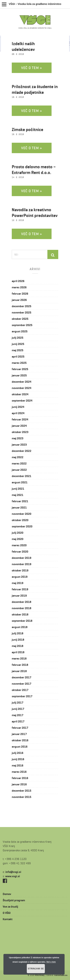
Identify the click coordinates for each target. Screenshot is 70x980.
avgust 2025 (20, 331)
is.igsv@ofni (13, 872)
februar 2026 (20, 294)
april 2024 (18, 413)
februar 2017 (20, 728)
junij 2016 (18, 759)
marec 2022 (19, 463)
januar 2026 (19, 300)
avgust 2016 (20, 747)
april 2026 (18, 281)
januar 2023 (19, 445)
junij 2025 (18, 344)
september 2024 (22, 401)
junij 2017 (18, 709)
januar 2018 (19, 671)
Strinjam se (36, 969)
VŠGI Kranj (40, 975)
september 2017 (22, 696)
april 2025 (18, 357)
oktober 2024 (20, 394)
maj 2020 (18, 539)
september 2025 (22, 325)
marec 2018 (19, 659)
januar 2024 (19, 426)
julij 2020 (18, 533)
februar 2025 (20, 369)
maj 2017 (18, 715)
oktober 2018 (20, 614)
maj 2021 (18, 495)
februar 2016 (20, 778)
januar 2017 (19, 734)
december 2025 (22, 306)
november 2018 (22, 608)
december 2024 (22, 382)
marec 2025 (19, 363)
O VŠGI (7, 913)
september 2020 (22, 526)
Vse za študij (10, 907)
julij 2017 (18, 703)
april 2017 (18, 721)
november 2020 (22, 514)
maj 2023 (18, 438)
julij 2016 (18, 753)
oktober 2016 (20, 740)
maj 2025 (18, 350)
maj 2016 (18, 765)
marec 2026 (19, 287)
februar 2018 (20, 665)
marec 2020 (19, 545)
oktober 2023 (20, 432)
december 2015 (22, 791)
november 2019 (22, 564)
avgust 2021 (20, 482)
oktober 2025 (20, 319)
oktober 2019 (20, 570)
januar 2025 (19, 375)
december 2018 (22, 602)
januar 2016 (19, 784)
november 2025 (22, 312)
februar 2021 (20, 501)
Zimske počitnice (27, 130)
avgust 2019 (20, 577)
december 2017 (22, 677)
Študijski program (14, 900)
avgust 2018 (20, 627)
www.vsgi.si (13, 876)
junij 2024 (18, 407)
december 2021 (22, 476)
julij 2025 (18, 338)
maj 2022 (18, 457)
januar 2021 (19, 508)
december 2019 (22, 558)
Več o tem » (32, 68)
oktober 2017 (20, 690)
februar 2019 (20, 589)
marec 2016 (19, 772)
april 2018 (18, 652)
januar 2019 (19, 596)
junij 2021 (18, 489)
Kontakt (8, 919)
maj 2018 (18, 646)
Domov (7, 894)
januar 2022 (19, 470)
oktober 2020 (20, 520)
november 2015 (22, 797)
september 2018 (22, 621)
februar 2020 (20, 552)
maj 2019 (18, 583)
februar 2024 (20, 419)
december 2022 (22, 451)
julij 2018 (18, 633)
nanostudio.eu (61, 975)
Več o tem (51, 962)
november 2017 (22, 684)
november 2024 (22, 388)
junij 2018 (18, 640)
